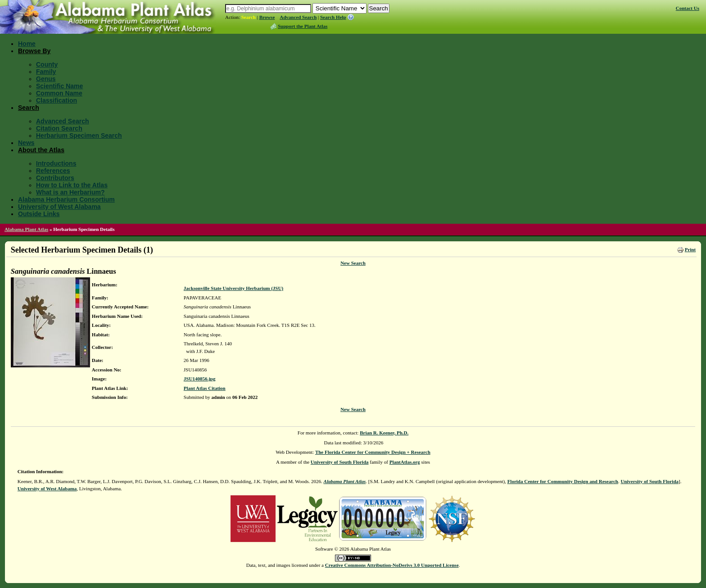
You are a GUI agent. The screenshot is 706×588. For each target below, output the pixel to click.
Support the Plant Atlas (303, 26)
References (53, 171)
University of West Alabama (59, 207)
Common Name (59, 93)
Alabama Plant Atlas (26, 229)
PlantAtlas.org (405, 462)
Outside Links (39, 214)
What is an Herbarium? (70, 192)
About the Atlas (41, 150)
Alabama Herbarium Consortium (66, 199)
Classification (57, 100)
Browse (267, 17)
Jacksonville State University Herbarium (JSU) (233, 288)
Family (46, 72)
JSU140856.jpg (200, 379)
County (47, 64)
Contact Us (688, 8)
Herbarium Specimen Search (79, 136)
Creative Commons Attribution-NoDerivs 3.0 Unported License (392, 565)
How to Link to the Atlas (72, 185)
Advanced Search (298, 17)
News (26, 143)
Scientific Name (59, 86)
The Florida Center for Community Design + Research (373, 452)
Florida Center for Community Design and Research (563, 481)
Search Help (333, 17)
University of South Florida (340, 462)
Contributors (55, 178)
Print (690, 249)
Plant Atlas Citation (205, 388)
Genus (46, 79)
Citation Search (59, 128)
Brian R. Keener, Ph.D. (384, 433)
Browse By (34, 51)
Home (27, 44)
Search (249, 17)
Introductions (56, 163)
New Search (353, 263)
